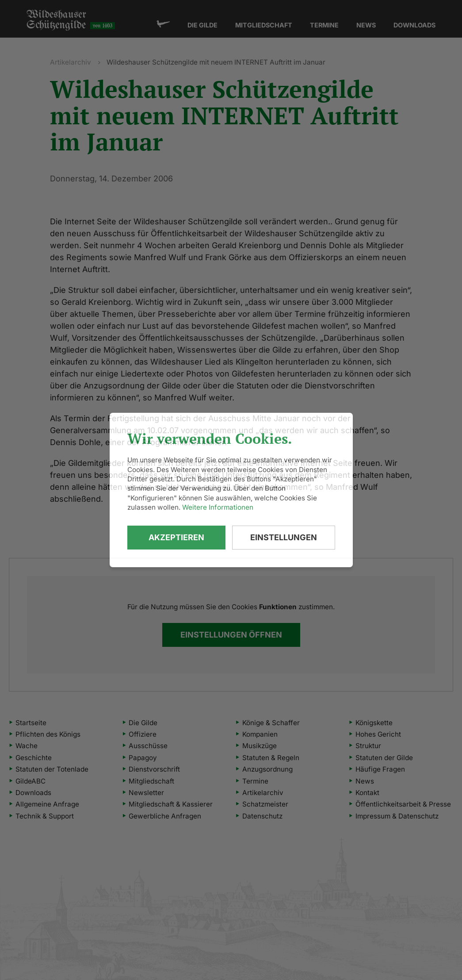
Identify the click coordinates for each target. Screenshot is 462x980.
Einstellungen (284, 537)
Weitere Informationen (218, 507)
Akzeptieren (176, 537)
